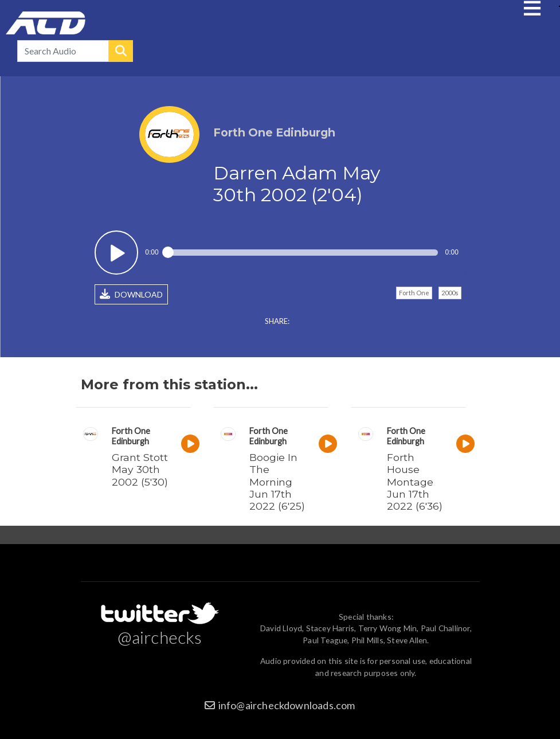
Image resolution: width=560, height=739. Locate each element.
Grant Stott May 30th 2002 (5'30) (140, 469)
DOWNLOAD (131, 294)
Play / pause (117, 253)
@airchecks (160, 637)
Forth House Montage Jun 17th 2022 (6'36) (415, 481)
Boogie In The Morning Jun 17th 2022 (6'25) (277, 481)
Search (121, 51)
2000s (450, 293)
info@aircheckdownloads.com (287, 705)
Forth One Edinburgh (131, 436)
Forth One (414, 293)
